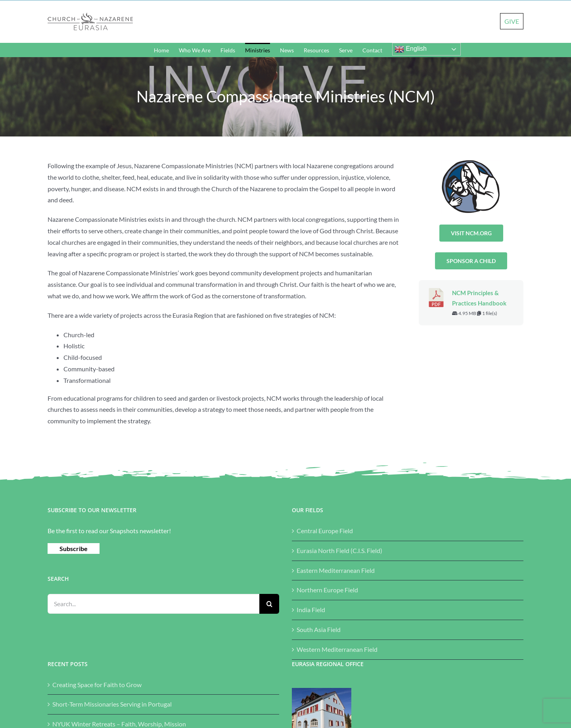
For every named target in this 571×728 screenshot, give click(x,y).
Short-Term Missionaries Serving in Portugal (112, 704)
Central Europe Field (325, 531)
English (411, 49)
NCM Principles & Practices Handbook (479, 298)
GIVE (512, 21)
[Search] (269, 604)
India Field (311, 610)
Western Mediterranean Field (337, 649)
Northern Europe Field (327, 590)
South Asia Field (319, 629)
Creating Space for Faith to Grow (97, 685)
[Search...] (153, 604)
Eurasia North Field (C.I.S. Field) (339, 550)
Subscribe (74, 548)
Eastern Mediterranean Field (336, 570)
